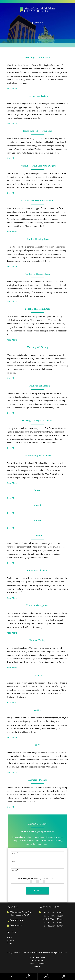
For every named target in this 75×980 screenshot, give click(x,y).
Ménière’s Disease (38, 780)
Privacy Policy (37, 961)
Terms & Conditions (38, 964)
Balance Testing (37, 640)
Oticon (37, 490)
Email (15, 862)
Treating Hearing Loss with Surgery (37, 166)
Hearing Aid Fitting (38, 347)
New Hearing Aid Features (38, 455)
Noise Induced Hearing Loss (38, 131)
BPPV (38, 745)
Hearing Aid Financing (38, 386)
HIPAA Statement (37, 958)
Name (15, 853)
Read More (12, 89)
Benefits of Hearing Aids (38, 309)
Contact (10, 943)
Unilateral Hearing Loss (37, 274)
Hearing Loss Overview (37, 58)
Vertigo (37, 710)
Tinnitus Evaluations (37, 570)
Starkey (37, 520)
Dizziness (37, 675)
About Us (11, 941)
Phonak (37, 505)
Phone (15, 870)
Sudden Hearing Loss (38, 239)
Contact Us (37, 891)
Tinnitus (38, 536)
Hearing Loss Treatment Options (37, 201)
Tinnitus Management (37, 605)
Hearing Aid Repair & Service (38, 421)
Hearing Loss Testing (37, 96)
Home (9, 938)
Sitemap (38, 967)
